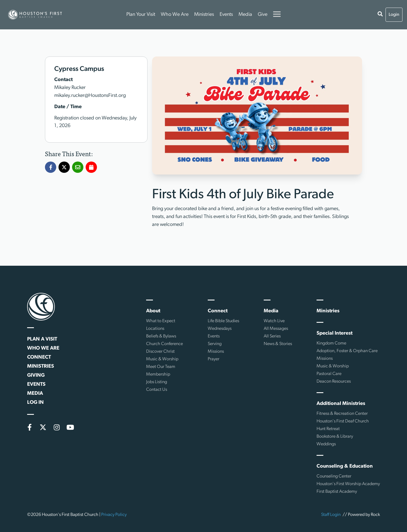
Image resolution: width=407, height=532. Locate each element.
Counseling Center (334, 476)
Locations (155, 329)
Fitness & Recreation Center (342, 414)
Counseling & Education (345, 466)
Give (263, 15)
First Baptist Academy (337, 492)
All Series (272, 336)
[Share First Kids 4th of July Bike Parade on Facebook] (51, 167)
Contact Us (157, 390)
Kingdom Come (331, 343)
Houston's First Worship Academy (348, 484)
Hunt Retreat (328, 429)
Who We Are (175, 15)
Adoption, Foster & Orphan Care (347, 351)
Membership (158, 374)
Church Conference (164, 344)
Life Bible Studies (223, 321)
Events (226, 15)
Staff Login (331, 515)
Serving (215, 344)
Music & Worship (162, 359)
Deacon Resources (334, 381)
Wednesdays (220, 329)
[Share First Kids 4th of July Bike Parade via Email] (78, 167)
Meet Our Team (161, 367)
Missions (216, 352)
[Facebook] (29, 427)
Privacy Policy (114, 515)
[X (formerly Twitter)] (43, 427)
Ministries (204, 15)
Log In (35, 403)
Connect (39, 357)
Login (394, 15)
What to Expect (161, 321)
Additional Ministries (341, 404)
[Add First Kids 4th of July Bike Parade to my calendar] (91, 167)
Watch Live (274, 321)
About (153, 311)
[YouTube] (70, 427)
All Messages (276, 329)
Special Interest (335, 333)
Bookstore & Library (335, 437)
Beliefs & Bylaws (161, 336)
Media (245, 15)
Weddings (326, 444)
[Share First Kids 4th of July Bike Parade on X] (64, 167)
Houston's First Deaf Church (343, 421)
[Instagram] (57, 427)
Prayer (214, 359)
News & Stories (278, 344)
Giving (36, 375)
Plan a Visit (42, 339)
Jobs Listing (157, 382)
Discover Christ (160, 352)
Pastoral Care (329, 374)
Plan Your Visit (141, 15)
